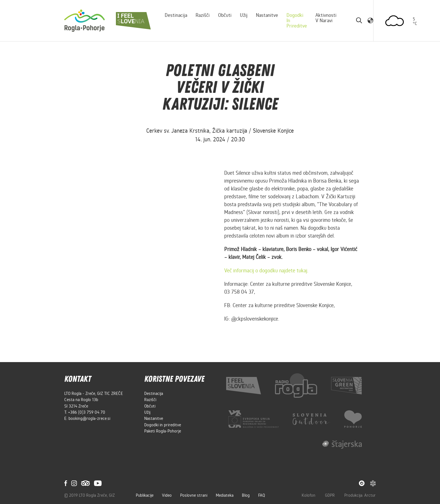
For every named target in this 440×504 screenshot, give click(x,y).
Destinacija (176, 15)
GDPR (330, 495)
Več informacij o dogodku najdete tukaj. (266, 271)
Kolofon (309, 495)
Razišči (203, 15)
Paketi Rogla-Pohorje (163, 431)
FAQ (262, 495)
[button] (370, 20)
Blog (246, 495)
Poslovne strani (194, 495)
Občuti (225, 15)
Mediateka (225, 495)
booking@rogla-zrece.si (89, 418)
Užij (244, 15)
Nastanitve (267, 15)
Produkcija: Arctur (360, 495)
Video (167, 495)
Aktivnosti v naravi (326, 18)
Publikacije (145, 495)
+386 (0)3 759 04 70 (87, 412)
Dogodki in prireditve (297, 20)
